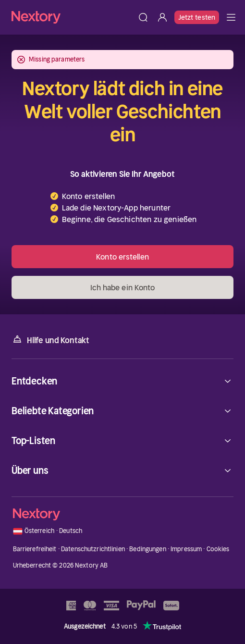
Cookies (218, 549)
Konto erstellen (122, 257)
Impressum (186, 549)
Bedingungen (147, 549)
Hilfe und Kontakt (50, 340)
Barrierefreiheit (35, 549)
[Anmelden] (162, 17)
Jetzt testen (197, 17)
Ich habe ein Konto (123, 287)
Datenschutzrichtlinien (93, 549)
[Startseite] (73, 17)
